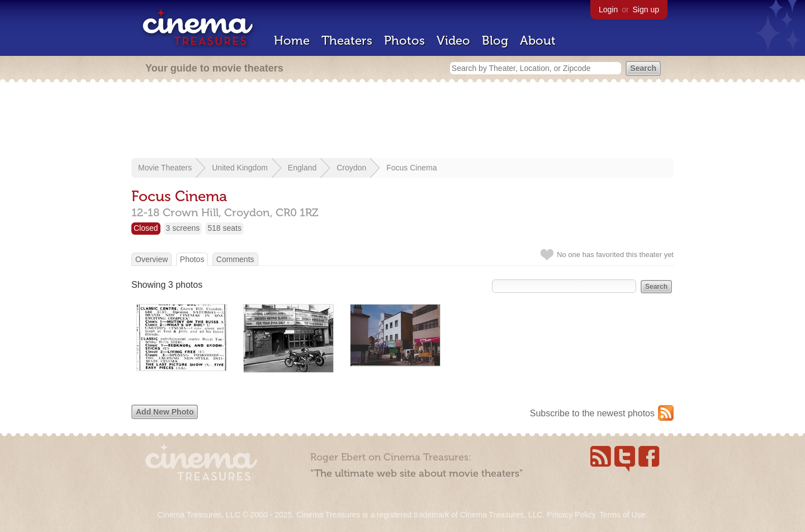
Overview (151, 259)
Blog (495, 41)
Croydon (351, 168)
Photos (404, 41)
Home (292, 41)
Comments (235, 259)
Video (453, 41)
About (538, 41)
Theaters (347, 41)
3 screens (183, 228)
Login (608, 9)
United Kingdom (240, 168)
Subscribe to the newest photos (592, 413)
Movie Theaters (165, 168)
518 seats (224, 228)
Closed (146, 228)
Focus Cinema (411, 168)
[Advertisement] (402, 121)
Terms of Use (622, 515)
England (302, 168)
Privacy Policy (571, 515)
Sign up (646, 9)
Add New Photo (165, 412)
